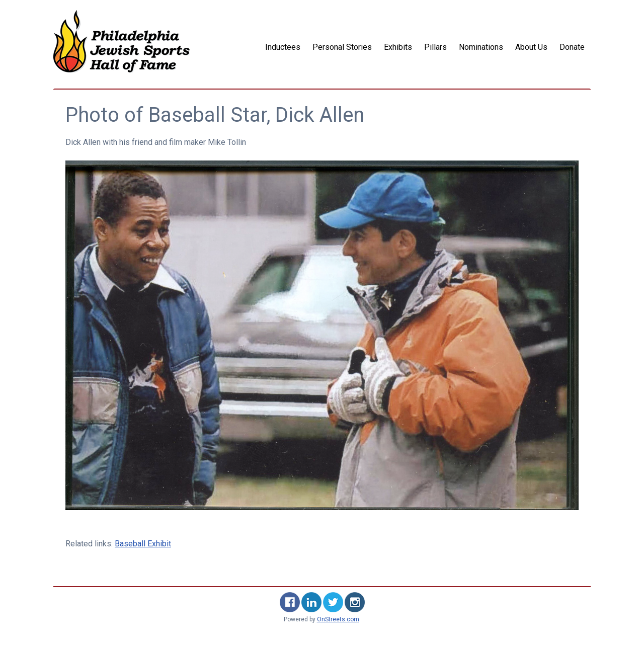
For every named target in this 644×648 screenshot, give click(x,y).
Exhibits (398, 47)
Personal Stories (342, 47)
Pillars (435, 47)
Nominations (481, 47)
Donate (572, 47)
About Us (531, 47)
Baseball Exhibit (143, 544)
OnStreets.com (338, 619)
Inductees (283, 47)
